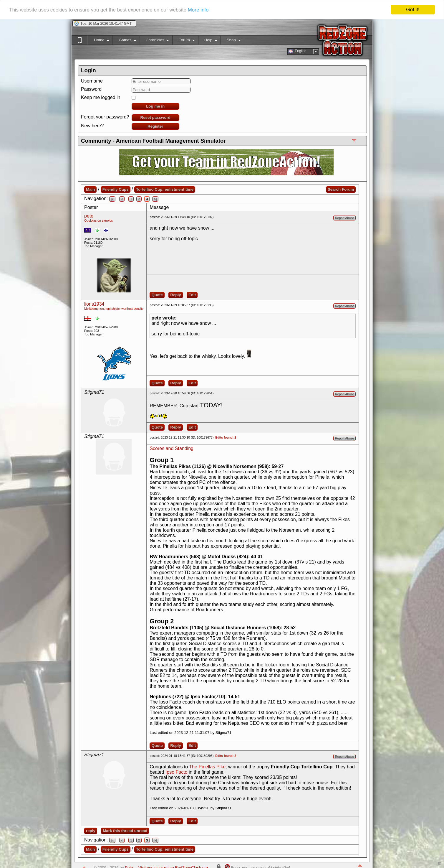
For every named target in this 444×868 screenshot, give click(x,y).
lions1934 (94, 304)
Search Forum (341, 189)
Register (155, 126)
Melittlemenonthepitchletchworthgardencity (114, 309)
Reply (175, 295)
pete (89, 216)
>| (155, 199)
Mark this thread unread (125, 831)
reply (91, 831)
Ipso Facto (177, 772)
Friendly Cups (116, 189)
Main (90, 189)
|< (112, 199)
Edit (192, 295)
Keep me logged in (101, 97)
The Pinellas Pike (207, 767)
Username (92, 81)
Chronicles (154, 41)
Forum (183, 41)
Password (91, 89)
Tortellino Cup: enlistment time (165, 189)
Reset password (155, 117)
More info (198, 10)
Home (98, 41)
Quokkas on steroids (98, 220)
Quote (157, 295)
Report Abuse (345, 218)
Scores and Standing (172, 448)
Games (124, 41)
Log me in (155, 106)
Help (208, 41)
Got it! (413, 10)
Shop (231, 41)
